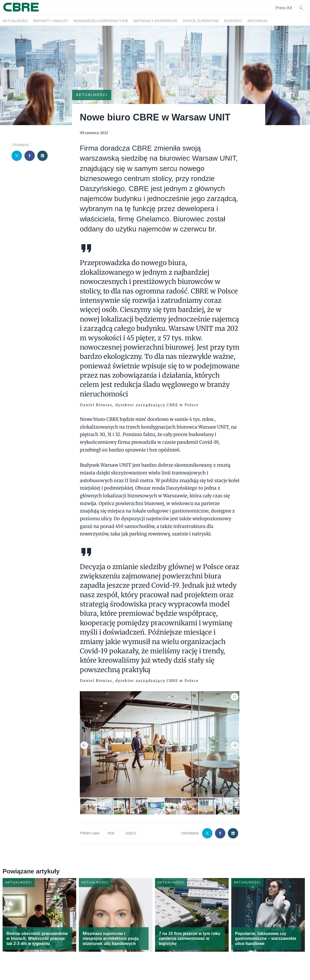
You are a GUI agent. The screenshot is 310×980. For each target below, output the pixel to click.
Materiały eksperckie (155, 21)
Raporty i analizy (51, 21)
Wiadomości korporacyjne (101, 21)
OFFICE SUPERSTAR (201, 21)
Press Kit (284, 8)
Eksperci (233, 21)
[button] (235, 696)
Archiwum (257, 21)
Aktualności (15, 21)
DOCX (131, 833)
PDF (111, 833)
